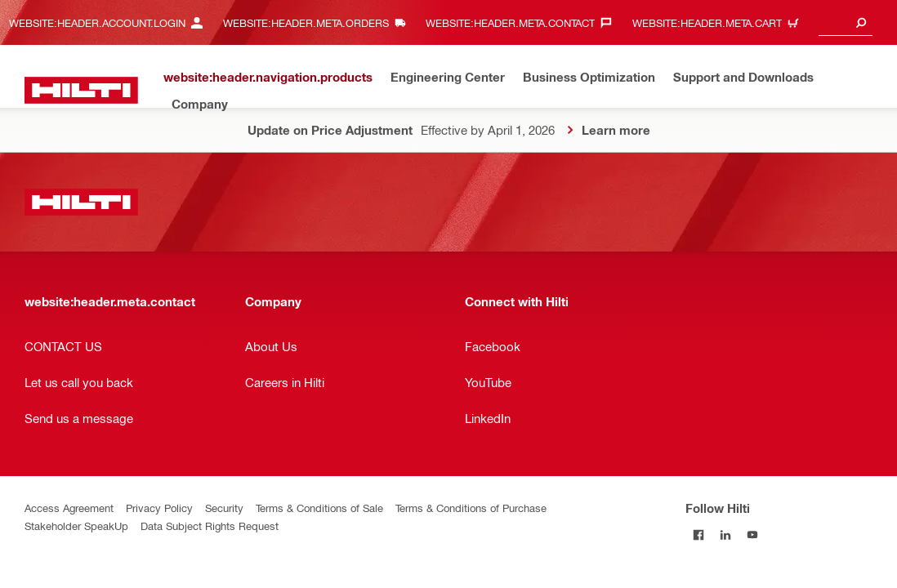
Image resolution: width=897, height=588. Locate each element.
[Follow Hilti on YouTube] (753, 535)
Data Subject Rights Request (210, 526)
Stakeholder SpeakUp (76, 526)
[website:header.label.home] (81, 90)
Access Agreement (69, 508)
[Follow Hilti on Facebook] (699, 535)
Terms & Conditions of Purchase (471, 508)
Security (224, 508)
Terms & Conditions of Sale (319, 508)
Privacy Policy (159, 508)
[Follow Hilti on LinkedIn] (726, 535)
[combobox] (846, 22)
